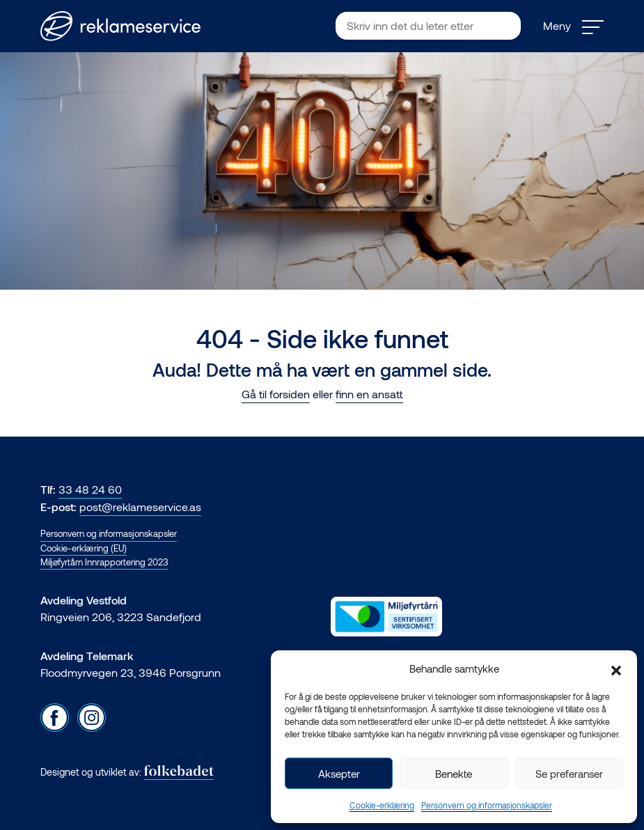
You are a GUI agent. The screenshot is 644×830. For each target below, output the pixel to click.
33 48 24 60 (90, 489)
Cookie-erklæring (382, 805)
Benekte (454, 774)
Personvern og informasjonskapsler (487, 805)
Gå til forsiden (276, 394)
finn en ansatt (369, 394)
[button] (616, 668)
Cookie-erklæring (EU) (84, 548)
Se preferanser (569, 774)
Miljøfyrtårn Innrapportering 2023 (104, 562)
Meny (573, 26)
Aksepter (339, 774)
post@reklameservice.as (140, 507)
